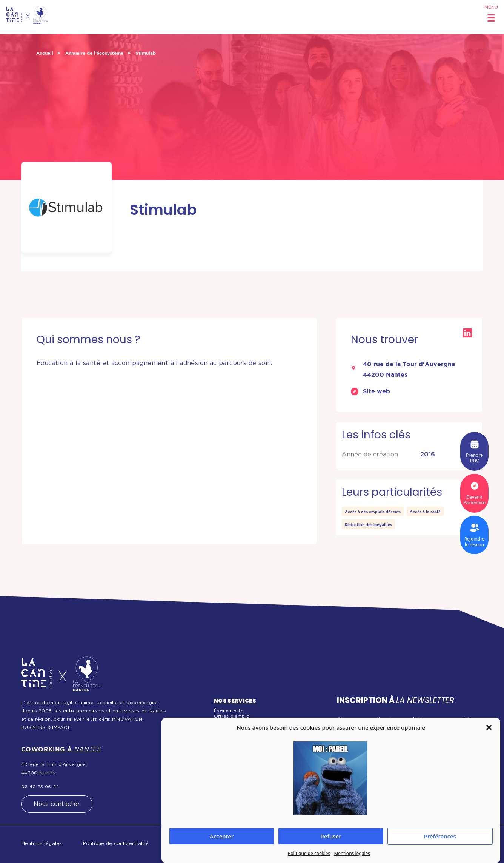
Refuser (331, 836)
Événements (229, 710)
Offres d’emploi (233, 716)
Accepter (222, 836)
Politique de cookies (309, 853)
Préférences (440, 836)
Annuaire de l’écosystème (94, 53)
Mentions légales (352, 853)
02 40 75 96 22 (40, 787)
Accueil (45, 53)
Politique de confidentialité (116, 843)
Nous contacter (57, 804)
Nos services (235, 701)
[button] (489, 727)
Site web (376, 391)
